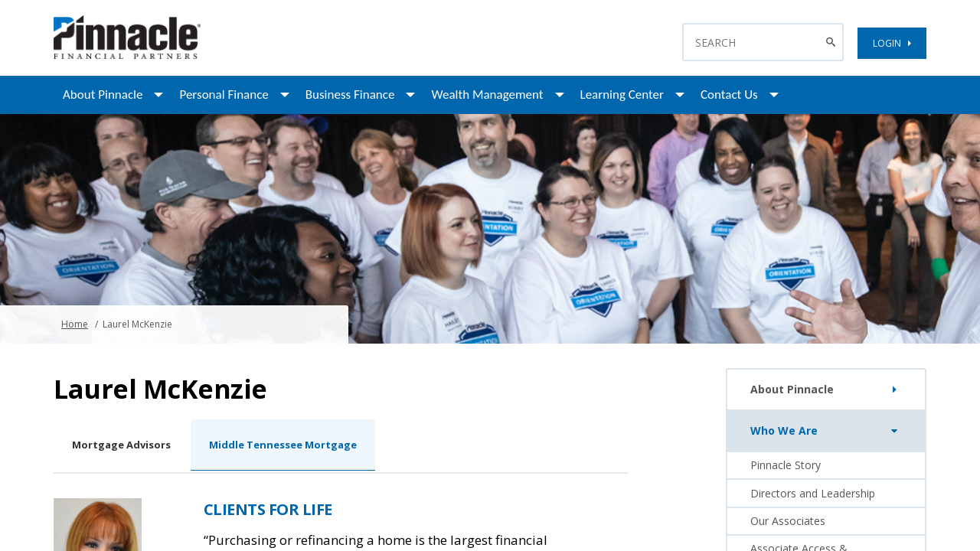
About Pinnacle (103, 95)
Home (75, 324)
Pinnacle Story (786, 465)
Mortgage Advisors (121, 445)
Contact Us (729, 95)
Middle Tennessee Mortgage (283, 445)
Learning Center (622, 95)
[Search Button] (833, 42)
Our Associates (788, 521)
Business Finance (350, 95)
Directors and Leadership (813, 493)
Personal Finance (224, 95)
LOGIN (892, 43)
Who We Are (827, 431)
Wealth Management (487, 95)
